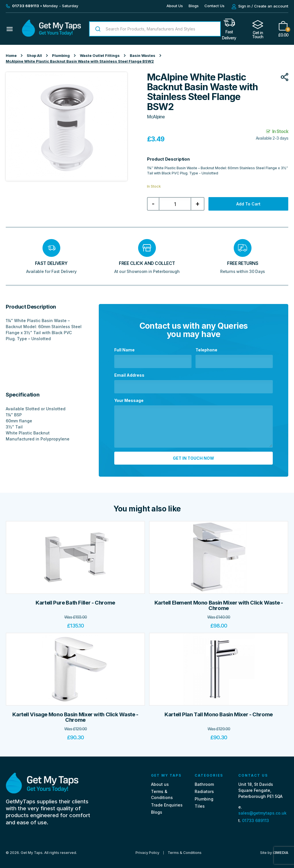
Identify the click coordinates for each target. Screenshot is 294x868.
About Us (175, 6)
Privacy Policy (147, 849)
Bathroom (204, 781)
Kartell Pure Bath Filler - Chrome (75, 599)
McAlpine (156, 117)
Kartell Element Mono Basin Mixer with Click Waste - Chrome (219, 602)
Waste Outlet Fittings (100, 56)
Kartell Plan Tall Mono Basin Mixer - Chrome (219, 711)
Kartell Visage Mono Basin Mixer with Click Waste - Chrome (75, 714)
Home (11, 56)
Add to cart (248, 204)
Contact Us (214, 6)
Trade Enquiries (167, 801)
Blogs (194, 6)
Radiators (204, 788)
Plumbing (61, 56)
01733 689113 (256, 817)
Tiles (200, 803)
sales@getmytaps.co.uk (262, 810)
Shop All (34, 56)
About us (160, 781)
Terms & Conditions (185, 849)
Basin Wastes (143, 56)
